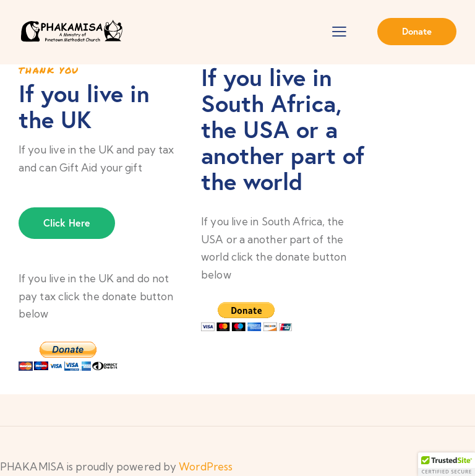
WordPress (206, 466)
